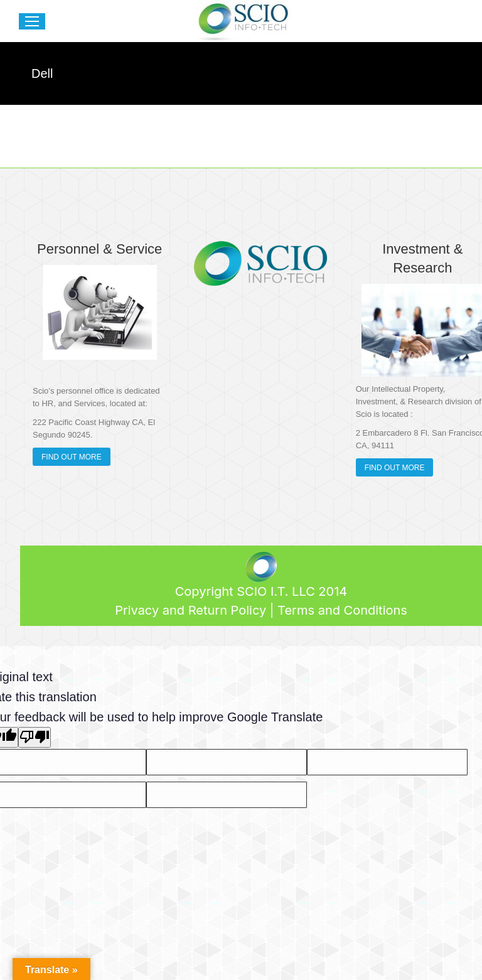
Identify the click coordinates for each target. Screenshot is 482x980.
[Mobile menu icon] (32, 21)
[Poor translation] (35, 737)
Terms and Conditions (342, 610)
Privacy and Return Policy (190, 610)
